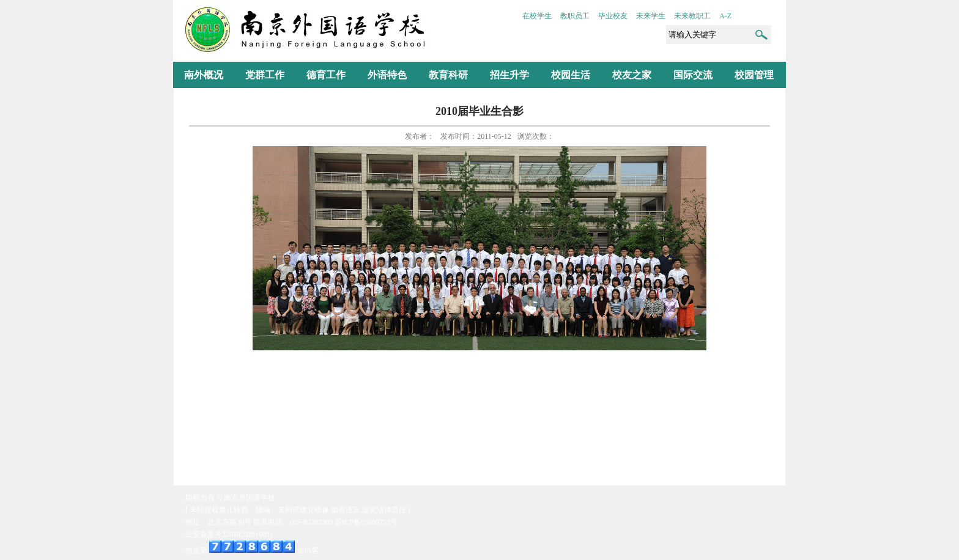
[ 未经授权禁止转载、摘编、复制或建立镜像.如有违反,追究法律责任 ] (298, 510)
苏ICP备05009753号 (366, 522)
